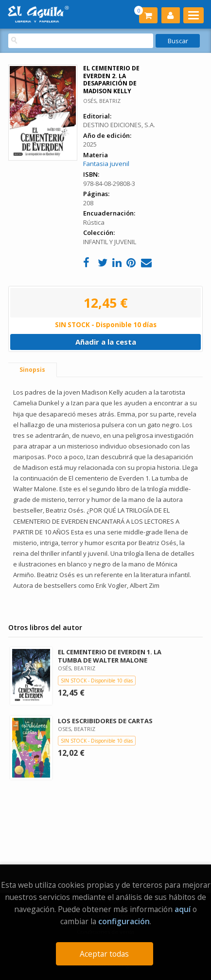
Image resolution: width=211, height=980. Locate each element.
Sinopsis (32, 370)
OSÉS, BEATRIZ (102, 101)
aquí (183, 909)
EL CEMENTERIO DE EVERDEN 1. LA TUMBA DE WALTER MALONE (110, 656)
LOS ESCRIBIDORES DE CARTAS (105, 721)
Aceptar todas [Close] (104, 954)
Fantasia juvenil (106, 164)
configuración (124, 921)
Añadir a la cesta (106, 342)
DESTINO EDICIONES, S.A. (119, 125)
